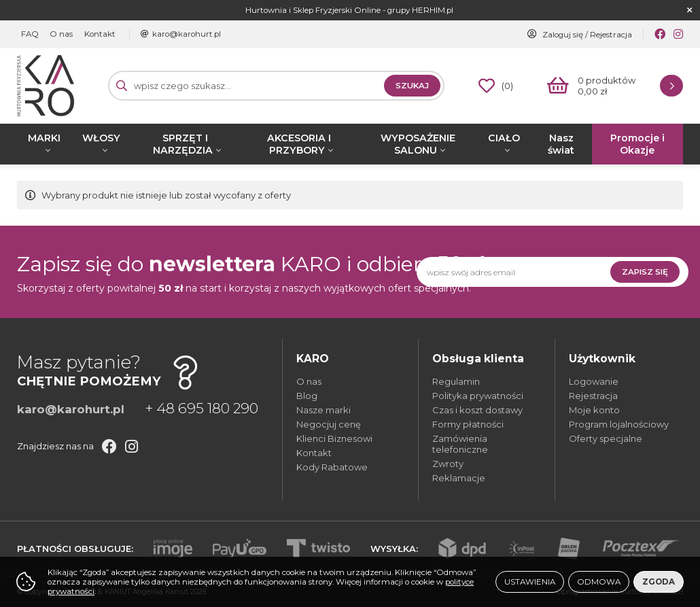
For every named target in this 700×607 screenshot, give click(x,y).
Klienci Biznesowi (334, 438)
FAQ (29, 34)
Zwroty (448, 464)
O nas (60, 34)
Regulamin (456, 381)
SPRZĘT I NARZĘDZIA (183, 144)
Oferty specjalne (606, 438)
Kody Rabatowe (332, 467)
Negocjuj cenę (329, 424)
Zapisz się (645, 272)
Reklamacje (459, 478)
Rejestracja (611, 35)
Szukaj (412, 86)
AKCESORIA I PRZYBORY (299, 144)
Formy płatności (468, 424)
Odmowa (599, 582)
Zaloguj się (563, 35)
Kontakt (97, 34)
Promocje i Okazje (637, 144)
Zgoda (659, 582)
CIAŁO (504, 138)
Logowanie (594, 381)
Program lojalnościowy (619, 424)
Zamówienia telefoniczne (460, 444)
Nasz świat (561, 144)
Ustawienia (530, 582)
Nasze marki (323, 410)
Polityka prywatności (478, 396)
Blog (307, 396)
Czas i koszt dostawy (477, 410)
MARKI (44, 138)
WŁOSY (101, 138)
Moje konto (594, 410)
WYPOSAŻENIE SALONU (418, 144)
